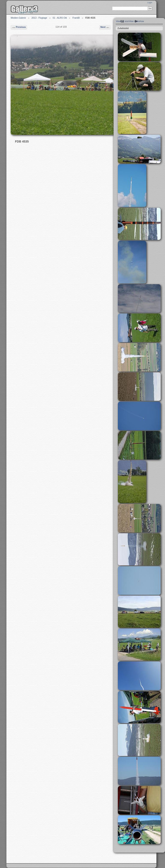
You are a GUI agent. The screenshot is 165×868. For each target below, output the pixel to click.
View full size (122, 21)
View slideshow (136, 21)
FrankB (76, 18)
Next (105, 27)
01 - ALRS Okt (60, 18)
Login (150, 3)
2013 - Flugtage (39, 18)
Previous (19, 27)
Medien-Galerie (18, 18)
